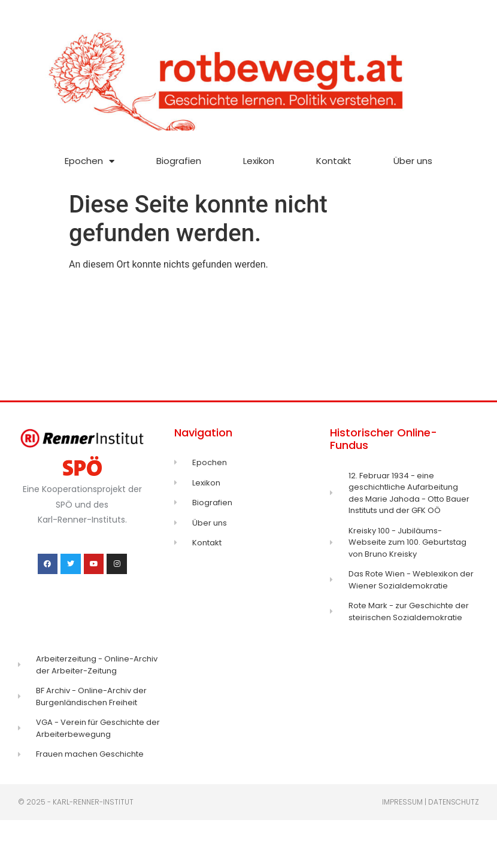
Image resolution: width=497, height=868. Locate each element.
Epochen (90, 161)
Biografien (179, 161)
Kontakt (334, 161)
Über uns (413, 161)
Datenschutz (454, 802)
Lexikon (259, 161)
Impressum (402, 802)
